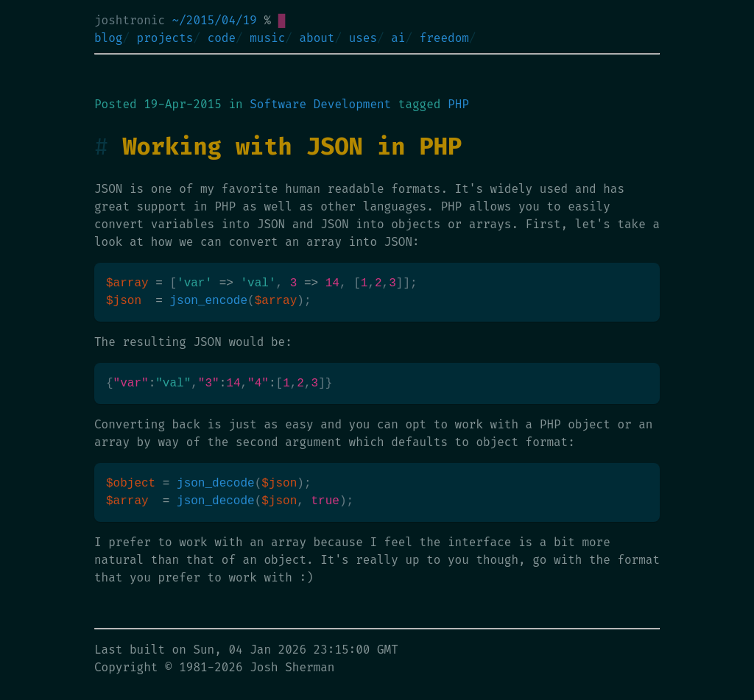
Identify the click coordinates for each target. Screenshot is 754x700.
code (222, 38)
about (317, 38)
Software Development (320, 104)
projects (165, 38)
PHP (458, 104)
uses (363, 38)
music (267, 38)
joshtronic (130, 20)
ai (398, 38)
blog (108, 38)
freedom (444, 38)
